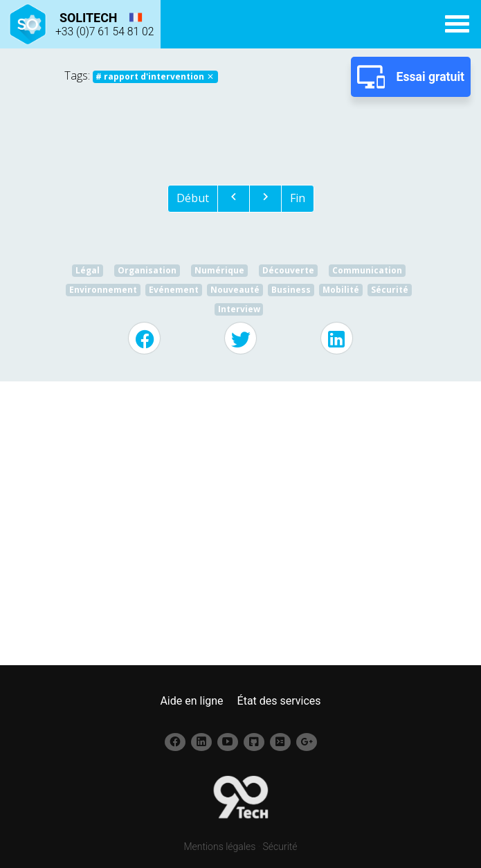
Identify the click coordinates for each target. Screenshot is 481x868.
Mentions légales (219, 847)
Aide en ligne (191, 701)
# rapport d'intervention (155, 76)
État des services (279, 701)
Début (193, 198)
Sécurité (280, 847)
